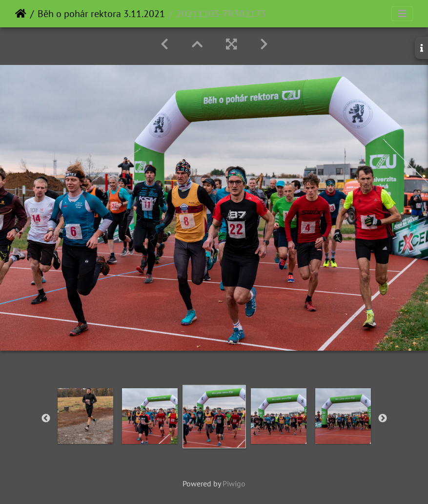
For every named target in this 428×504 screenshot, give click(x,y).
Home (21, 14)
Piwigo (234, 483)
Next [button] (383, 419)
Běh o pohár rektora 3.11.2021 (101, 14)
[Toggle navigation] (402, 14)
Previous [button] (46, 419)
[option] (85, 416)
